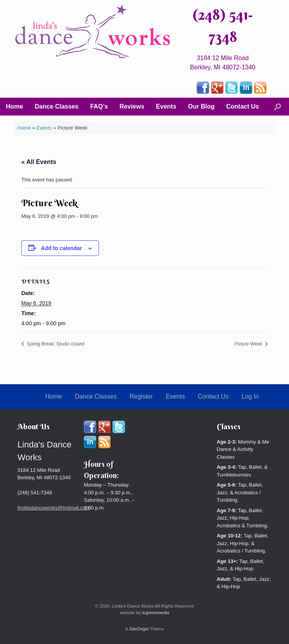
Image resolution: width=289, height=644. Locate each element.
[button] (278, 107)
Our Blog (201, 106)
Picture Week (249, 344)
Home (14, 106)
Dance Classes (56, 106)
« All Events (39, 162)
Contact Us (242, 106)
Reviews (132, 106)
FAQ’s (99, 106)
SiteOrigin (139, 629)
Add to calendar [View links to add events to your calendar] (62, 248)
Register (141, 396)
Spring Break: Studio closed (55, 344)
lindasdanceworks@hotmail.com (54, 508)
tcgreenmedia (156, 613)
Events (166, 106)
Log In (250, 396)
